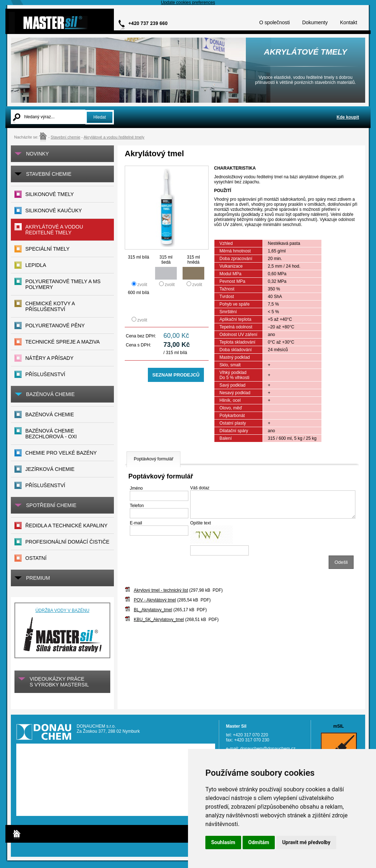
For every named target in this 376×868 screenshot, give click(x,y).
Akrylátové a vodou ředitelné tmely (114, 137)
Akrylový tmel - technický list (161, 590)
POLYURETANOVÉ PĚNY (55, 325)
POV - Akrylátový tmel (155, 600)
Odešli (341, 562)
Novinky (37, 154)
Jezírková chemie (50, 469)
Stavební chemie (65, 137)
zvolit (142, 285)
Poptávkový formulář (153, 459)
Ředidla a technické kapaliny (66, 526)
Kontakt (349, 22)
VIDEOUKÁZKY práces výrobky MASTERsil (59, 682)
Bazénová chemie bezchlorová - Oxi (51, 434)
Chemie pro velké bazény (61, 453)
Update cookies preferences (188, 3)
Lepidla (36, 265)
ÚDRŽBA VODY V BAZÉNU (62, 610)
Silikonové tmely (50, 194)
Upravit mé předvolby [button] (306, 842)
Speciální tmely (47, 249)
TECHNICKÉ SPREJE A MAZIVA (63, 342)
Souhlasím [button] (223, 842)
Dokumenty (315, 22)
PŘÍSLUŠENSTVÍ (45, 374)
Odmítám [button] (259, 842)
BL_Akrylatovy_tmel (153, 610)
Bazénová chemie (50, 414)
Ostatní (36, 558)
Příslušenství (45, 485)
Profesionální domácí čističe (67, 542)
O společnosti (275, 22)
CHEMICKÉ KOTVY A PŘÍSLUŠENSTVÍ (50, 306)
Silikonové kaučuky (54, 210)
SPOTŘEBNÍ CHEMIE (51, 505)
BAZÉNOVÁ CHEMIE (50, 394)
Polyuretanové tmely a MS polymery (63, 284)
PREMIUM (38, 578)
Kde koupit (348, 117)
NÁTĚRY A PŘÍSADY (49, 358)
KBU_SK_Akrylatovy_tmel (159, 620)
